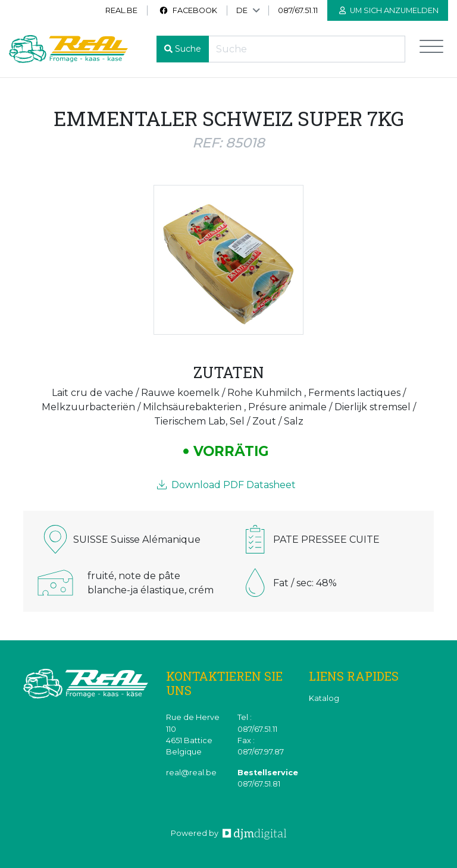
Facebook (188, 10)
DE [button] (242, 10)
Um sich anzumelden (389, 10)
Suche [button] (188, 49)
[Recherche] (307, 49)
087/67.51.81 (259, 784)
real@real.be (191, 773)
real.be (121, 10)
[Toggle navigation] (431, 49)
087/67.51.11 (298, 10)
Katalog (324, 698)
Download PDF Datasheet (226, 485)
